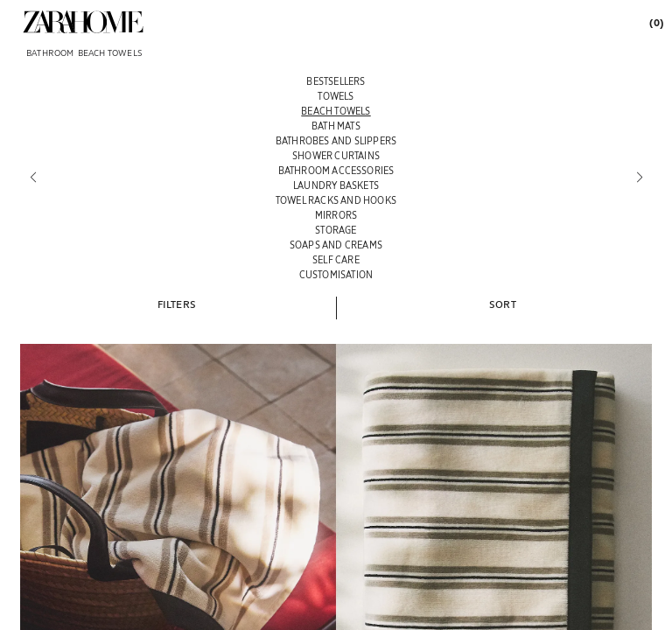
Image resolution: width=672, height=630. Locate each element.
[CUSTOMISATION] (336, 274)
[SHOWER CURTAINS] (336, 155)
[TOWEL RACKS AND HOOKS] (336, 200)
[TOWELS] (336, 96)
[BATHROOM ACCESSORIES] (336, 170)
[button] (177, 304)
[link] (83, 22)
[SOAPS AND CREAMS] (336, 245)
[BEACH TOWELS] (336, 111)
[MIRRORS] (336, 215)
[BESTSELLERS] (336, 81)
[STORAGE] (336, 230)
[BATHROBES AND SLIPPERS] (336, 140)
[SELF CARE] (336, 259)
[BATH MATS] (336, 126)
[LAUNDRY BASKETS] (336, 185)
